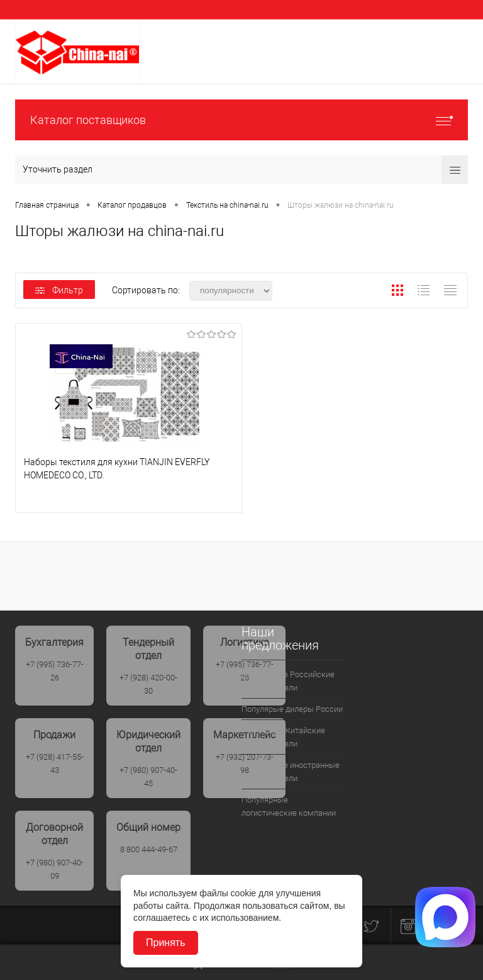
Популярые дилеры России (292, 709)
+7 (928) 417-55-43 (55, 763)
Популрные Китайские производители (283, 737)
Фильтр (59, 290)
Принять (166, 943)
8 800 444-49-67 (149, 849)
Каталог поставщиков (241, 120)
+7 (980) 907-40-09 (55, 869)
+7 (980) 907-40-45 (148, 777)
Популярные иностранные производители (291, 772)
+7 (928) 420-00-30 (148, 684)
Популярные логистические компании (289, 806)
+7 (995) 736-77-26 (55, 671)
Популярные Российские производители (288, 681)
